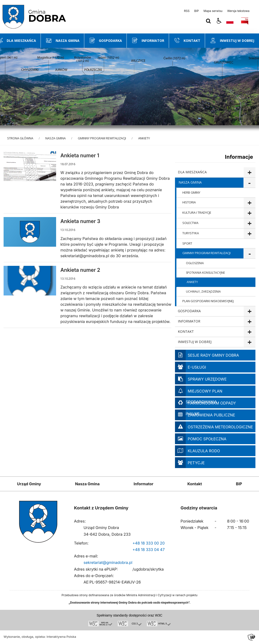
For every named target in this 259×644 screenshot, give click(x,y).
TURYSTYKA (191, 233)
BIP (197, 11)
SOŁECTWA (190, 223)
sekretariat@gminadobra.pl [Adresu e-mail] (108, 562)
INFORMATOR (189, 321)
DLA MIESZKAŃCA (192, 172)
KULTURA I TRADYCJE (197, 213)
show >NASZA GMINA (249, 183)
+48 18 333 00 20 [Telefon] (149, 543)
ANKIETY (192, 282)
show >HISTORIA (249, 203)
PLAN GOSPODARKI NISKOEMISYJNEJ (208, 301)
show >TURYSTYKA (249, 234)
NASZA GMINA (190, 182)
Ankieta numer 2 (80, 270)
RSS (187, 11)
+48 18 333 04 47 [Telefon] (149, 550)
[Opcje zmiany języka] (230, 21)
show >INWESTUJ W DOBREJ (250, 342)
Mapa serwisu (213, 11)
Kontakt (195, 484)
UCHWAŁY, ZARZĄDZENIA (203, 292)
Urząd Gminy (29, 484)
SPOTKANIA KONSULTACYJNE (205, 273)
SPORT (187, 243)
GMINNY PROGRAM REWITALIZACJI (206, 253)
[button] (219, 21)
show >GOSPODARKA (250, 311)
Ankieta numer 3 (80, 221)
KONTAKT (186, 331)
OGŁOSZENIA (195, 263)
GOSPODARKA (189, 311)
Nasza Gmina (87, 484)
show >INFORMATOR (250, 322)
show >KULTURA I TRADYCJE (249, 213)
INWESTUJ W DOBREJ (195, 342)
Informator (144, 484)
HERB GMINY (191, 192)
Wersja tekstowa (238, 11)
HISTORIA (189, 202)
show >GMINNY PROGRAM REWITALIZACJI (249, 254)
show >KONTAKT (250, 332)
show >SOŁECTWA (249, 223)
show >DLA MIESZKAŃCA (250, 172)
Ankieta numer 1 (80, 156)
